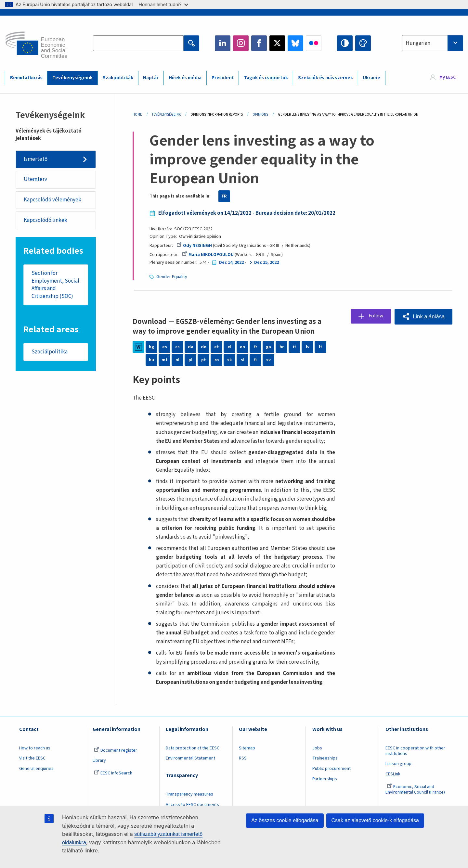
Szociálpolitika (50, 353)
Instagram (241, 43)
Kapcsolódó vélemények (52, 200)
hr (281, 347)
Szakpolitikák (118, 78)
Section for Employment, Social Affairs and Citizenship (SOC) (55, 286)
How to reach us (35, 757)
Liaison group (398, 773)
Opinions (260, 115)
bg (151, 347)
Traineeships (325, 767)
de (204, 347)
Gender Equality (172, 277)
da (191, 347)
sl (243, 360)
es (165, 347)
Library (99, 770)
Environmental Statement (190, 767)
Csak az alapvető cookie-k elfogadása (375, 820)
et (217, 347)
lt (321, 347)
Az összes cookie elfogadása (285, 820)
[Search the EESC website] (138, 43)
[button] (423, 317)
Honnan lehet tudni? (163, 4)
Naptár (151, 78)
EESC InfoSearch (113, 782)
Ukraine (371, 78)
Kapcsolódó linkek (45, 221)
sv (268, 360)
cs (177, 347)
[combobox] (433, 43)
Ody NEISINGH (194, 246)
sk (230, 360)
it (295, 347)
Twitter (277, 43)
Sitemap (247, 757)
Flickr (314, 43)
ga (268, 347)
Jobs (317, 757)
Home (137, 115)
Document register (116, 759)
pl (190, 360)
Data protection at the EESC (193, 757)
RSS (243, 767)
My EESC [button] (448, 78)
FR (224, 196)
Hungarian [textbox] (418, 43)
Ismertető (36, 159)
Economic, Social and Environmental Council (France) (416, 798)
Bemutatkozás (26, 78)
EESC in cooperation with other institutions (415, 760)
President (223, 78)
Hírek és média (185, 78)
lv (308, 347)
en (242, 347)
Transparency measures (189, 803)
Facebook (259, 43)
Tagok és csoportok (266, 78)
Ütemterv (35, 180)
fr (255, 347)
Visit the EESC (32, 767)
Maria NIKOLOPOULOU (208, 255)
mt (165, 360)
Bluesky (295, 43)
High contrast (345, 43)
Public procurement (331, 777)
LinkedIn (223, 43)
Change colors (363, 43)
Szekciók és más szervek (325, 78)
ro (216, 360)
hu (151, 360)
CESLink (393, 783)
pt (204, 360)
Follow (375, 316)
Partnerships (325, 788)
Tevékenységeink (72, 78)
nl (177, 360)
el (229, 347)
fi (255, 360)
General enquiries (36, 777)
